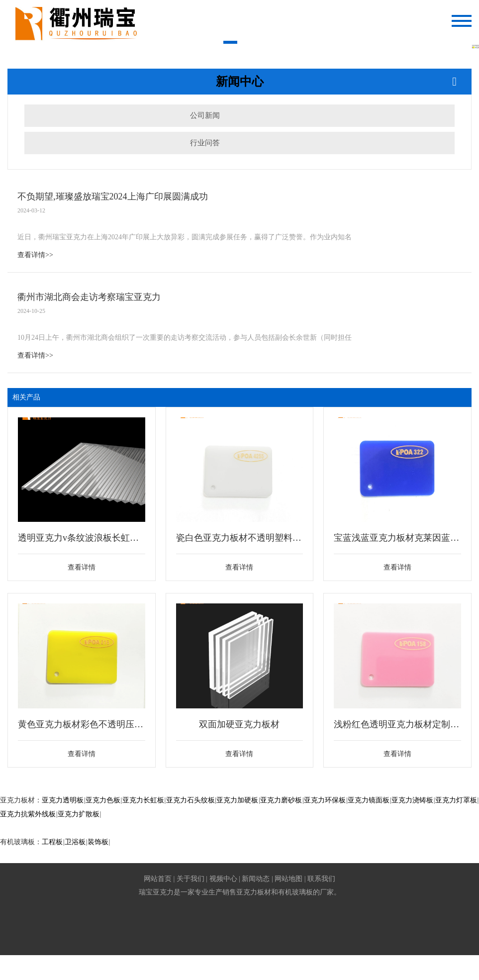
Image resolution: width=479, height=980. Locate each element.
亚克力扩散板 (79, 814)
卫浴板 (75, 842)
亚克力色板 (103, 800)
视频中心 (223, 879)
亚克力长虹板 (143, 800)
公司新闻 (205, 115)
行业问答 (205, 143)
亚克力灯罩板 (456, 800)
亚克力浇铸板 (412, 800)
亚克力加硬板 (237, 800)
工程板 (52, 842)
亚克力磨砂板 (281, 800)
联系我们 (321, 879)
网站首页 (158, 879)
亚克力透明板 (63, 800)
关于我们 (191, 879)
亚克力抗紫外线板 (28, 814)
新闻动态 (256, 879)
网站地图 (288, 879)
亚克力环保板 (325, 800)
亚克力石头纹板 (191, 800)
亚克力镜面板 (369, 800)
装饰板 (98, 842)
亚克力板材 (254, 892)
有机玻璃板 (295, 892)
